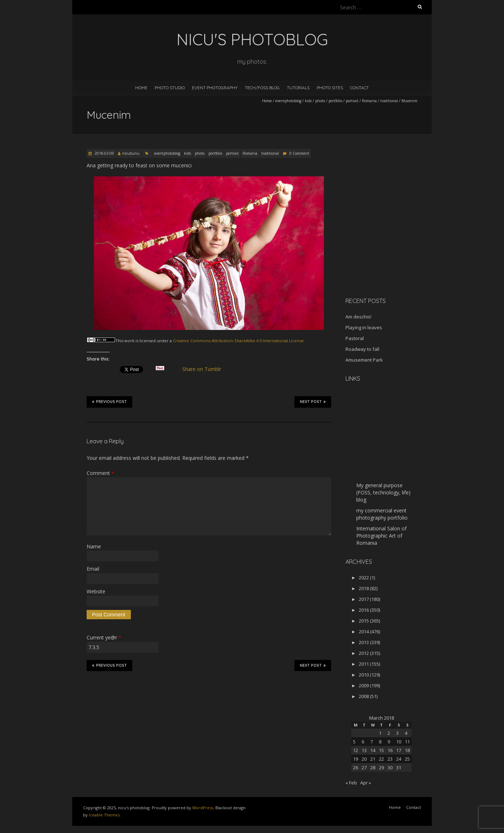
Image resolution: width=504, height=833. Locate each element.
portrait (352, 101)
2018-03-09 (104, 153)
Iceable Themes (104, 815)
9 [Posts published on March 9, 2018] (389, 742)
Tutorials (298, 88)
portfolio (335, 101)
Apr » (366, 783)
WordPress (203, 808)
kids (308, 101)
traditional (389, 101)
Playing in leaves (364, 327)
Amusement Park (364, 360)
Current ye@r (104, 637)
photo (320, 101)
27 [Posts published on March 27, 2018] (364, 768)
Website (96, 591)
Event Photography (215, 88)
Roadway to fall (362, 349)
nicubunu (131, 153)
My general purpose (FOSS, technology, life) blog (383, 492)
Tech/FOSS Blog (262, 88)
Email (93, 569)
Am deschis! (358, 317)
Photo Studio (170, 88)
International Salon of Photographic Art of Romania (381, 536)
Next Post (313, 402)
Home (141, 88)
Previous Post (109, 402)
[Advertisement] (390, 241)
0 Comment (299, 153)
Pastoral (355, 338)
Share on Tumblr (205, 369)
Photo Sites (330, 88)
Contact (359, 88)
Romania (369, 101)
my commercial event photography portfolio (382, 514)
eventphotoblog (288, 101)
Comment (100, 473)
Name (94, 546)
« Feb (351, 783)
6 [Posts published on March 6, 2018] (363, 742)
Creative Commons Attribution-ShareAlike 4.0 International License (238, 341)
